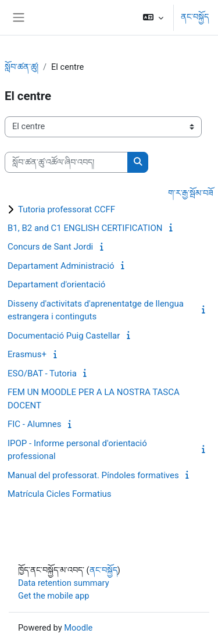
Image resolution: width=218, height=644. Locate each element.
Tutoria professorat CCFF (67, 209)
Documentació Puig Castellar (64, 336)
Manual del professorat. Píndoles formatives (93, 475)
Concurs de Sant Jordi (50, 247)
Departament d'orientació (56, 284)
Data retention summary (64, 583)
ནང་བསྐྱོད (195, 17)
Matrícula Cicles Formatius (60, 494)
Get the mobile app (53, 596)
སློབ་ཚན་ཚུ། (22, 67)
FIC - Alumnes (35, 424)
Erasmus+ (27, 354)
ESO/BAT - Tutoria (42, 373)
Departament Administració (61, 266)
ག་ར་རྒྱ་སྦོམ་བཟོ (191, 193)
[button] (153, 17)
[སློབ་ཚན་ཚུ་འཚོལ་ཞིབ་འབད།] (66, 162)
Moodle (78, 628)
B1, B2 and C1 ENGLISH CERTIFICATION (85, 228)
